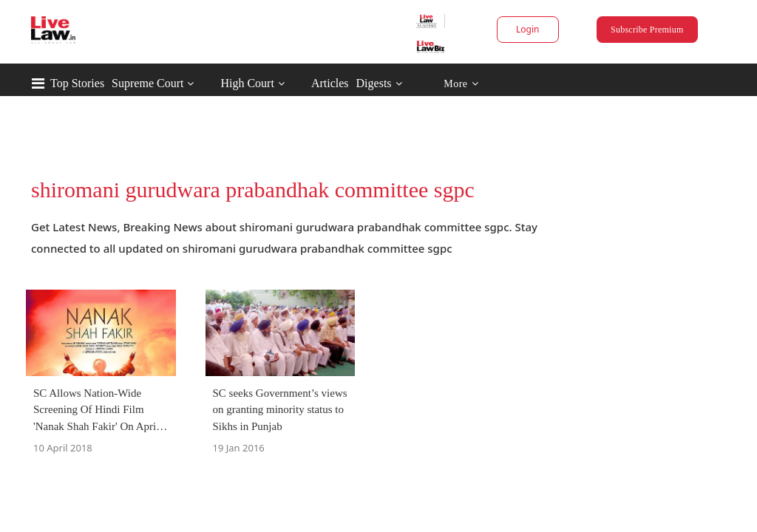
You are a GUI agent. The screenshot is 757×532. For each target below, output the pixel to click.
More (524, 84)
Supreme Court (210, 83)
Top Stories (140, 83)
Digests (437, 83)
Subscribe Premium (608, 30)
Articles (393, 83)
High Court (310, 83)
